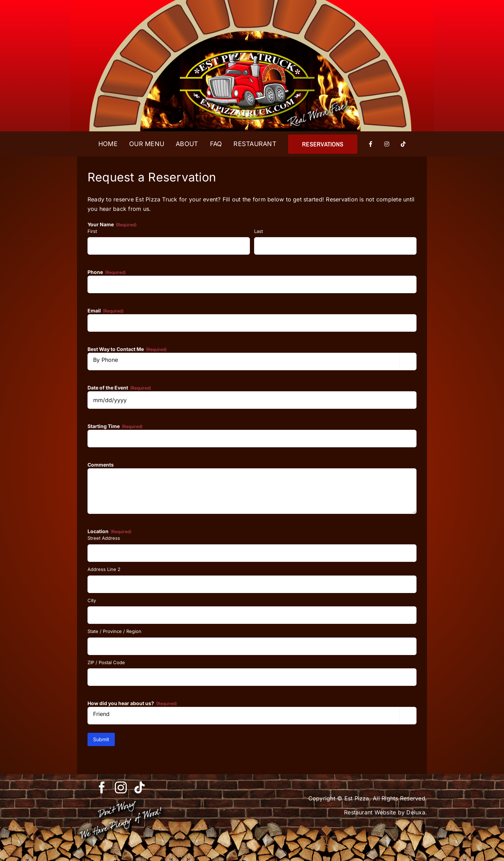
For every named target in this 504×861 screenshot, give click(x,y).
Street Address (104, 538)
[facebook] (102, 787)
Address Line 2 (104, 569)
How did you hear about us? (132, 703)
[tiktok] (140, 787)
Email (106, 311)
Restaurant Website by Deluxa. (386, 812)
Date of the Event (119, 388)
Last (258, 231)
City (92, 600)
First (92, 231)
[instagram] (121, 787)
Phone (107, 272)
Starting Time (115, 426)
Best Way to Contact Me (127, 349)
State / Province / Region (114, 631)
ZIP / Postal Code (106, 662)
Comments (101, 465)
